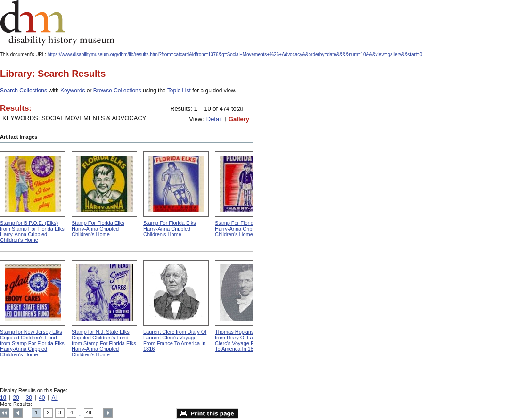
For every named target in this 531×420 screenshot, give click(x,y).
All (54, 398)
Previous (18, 413)
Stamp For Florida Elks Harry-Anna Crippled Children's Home (98, 229)
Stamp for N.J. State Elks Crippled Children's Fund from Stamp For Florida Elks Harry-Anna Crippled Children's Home (104, 343)
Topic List (179, 91)
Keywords (73, 91)
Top (5, 413)
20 (16, 398)
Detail (214, 119)
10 (3, 398)
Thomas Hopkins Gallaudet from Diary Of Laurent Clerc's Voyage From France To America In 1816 (248, 340)
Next (108, 413)
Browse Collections (117, 91)
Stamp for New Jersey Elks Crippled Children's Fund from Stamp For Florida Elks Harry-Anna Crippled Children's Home (32, 343)
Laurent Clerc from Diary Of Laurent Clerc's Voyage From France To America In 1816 (175, 340)
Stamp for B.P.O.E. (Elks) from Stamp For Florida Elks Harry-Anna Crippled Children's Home (32, 231)
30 (29, 398)
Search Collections (24, 91)
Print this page (207, 413)
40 (42, 398)
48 (89, 413)
